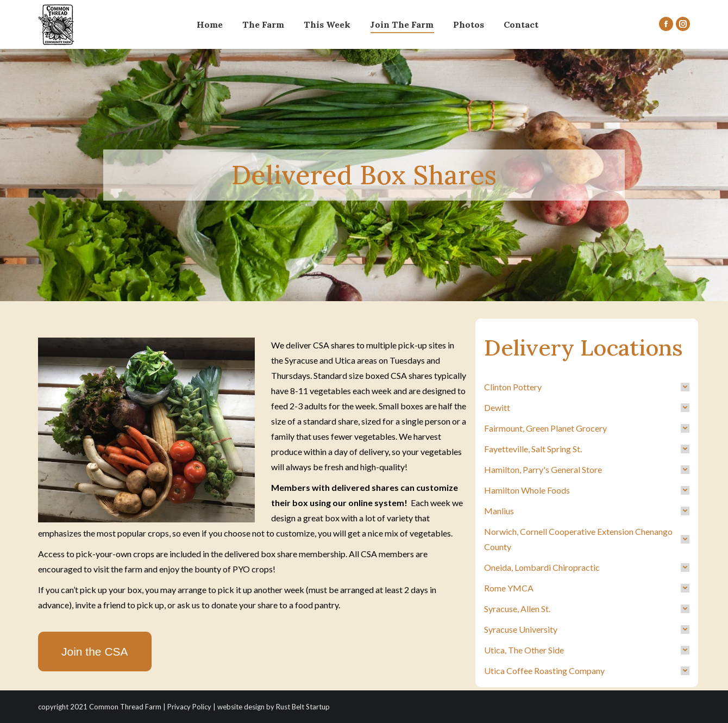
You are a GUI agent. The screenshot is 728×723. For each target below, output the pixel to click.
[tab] (587, 387)
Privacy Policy (189, 707)
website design (241, 707)
